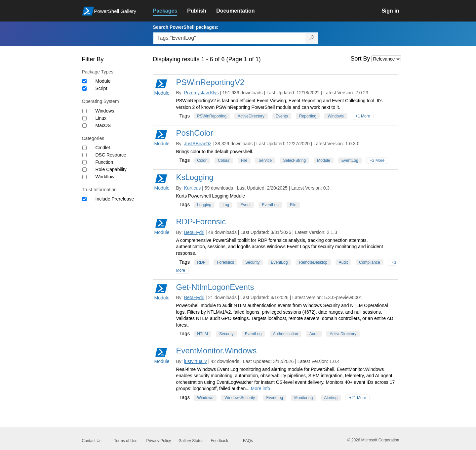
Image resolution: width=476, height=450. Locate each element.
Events (282, 116)
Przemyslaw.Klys (201, 93)
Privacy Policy (159, 441)
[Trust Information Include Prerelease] (84, 199)
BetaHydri (194, 232)
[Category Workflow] (84, 177)
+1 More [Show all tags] (363, 116)
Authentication (286, 334)
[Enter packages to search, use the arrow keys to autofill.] (229, 38)
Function (104, 162)
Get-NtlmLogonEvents (215, 287)
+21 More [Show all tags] (357, 398)
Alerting (331, 398)
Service (265, 160)
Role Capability (111, 169)
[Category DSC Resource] (84, 155)
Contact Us (92, 441)
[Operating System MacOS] (84, 126)
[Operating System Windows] (84, 111)
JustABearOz (198, 144)
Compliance (369, 262)
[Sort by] (386, 59)
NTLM (202, 334)
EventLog (350, 160)
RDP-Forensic (201, 222)
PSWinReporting (212, 116)
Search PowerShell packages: (186, 27)
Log (226, 205)
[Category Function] (84, 162)
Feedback (220, 441)
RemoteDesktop (313, 262)
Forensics (225, 262)
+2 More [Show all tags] (377, 160)
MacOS (103, 125)
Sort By (360, 59)
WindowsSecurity (240, 398)
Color (202, 160)
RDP (201, 262)
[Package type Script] (84, 89)
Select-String (294, 160)
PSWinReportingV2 (210, 82)
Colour (224, 160)
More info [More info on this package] (260, 388)
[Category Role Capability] (84, 170)
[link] (170, 11)
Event (245, 205)
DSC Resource (111, 155)
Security (252, 262)
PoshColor (195, 133)
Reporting (308, 116)
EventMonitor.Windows (217, 351)
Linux (101, 118)
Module (103, 81)
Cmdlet (103, 148)
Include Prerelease (115, 199)
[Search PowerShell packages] (312, 38)
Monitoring (303, 398)
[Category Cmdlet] (84, 148)
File (244, 160)
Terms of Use (126, 441)
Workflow (105, 177)
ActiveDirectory (251, 116)
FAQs (248, 441)
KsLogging (195, 177)
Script (101, 88)
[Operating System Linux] (84, 118)
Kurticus (193, 188)
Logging (204, 205)
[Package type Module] (84, 81)
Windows (105, 111)
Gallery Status (191, 441)
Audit (343, 262)
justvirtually (196, 361)
